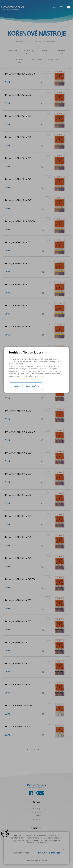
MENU (68, 8)
